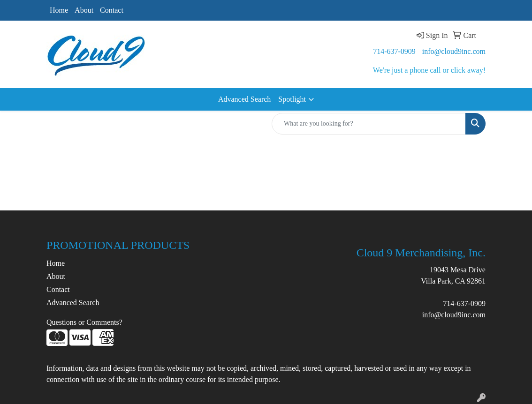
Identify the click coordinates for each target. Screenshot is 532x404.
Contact (112, 10)
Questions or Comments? (84, 322)
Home (59, 10)
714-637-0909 (394, 51)
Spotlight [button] (292, 99)
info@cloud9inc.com (454, 51)
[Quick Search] (369, 124)
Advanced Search (244, 99)
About (84, 10)
